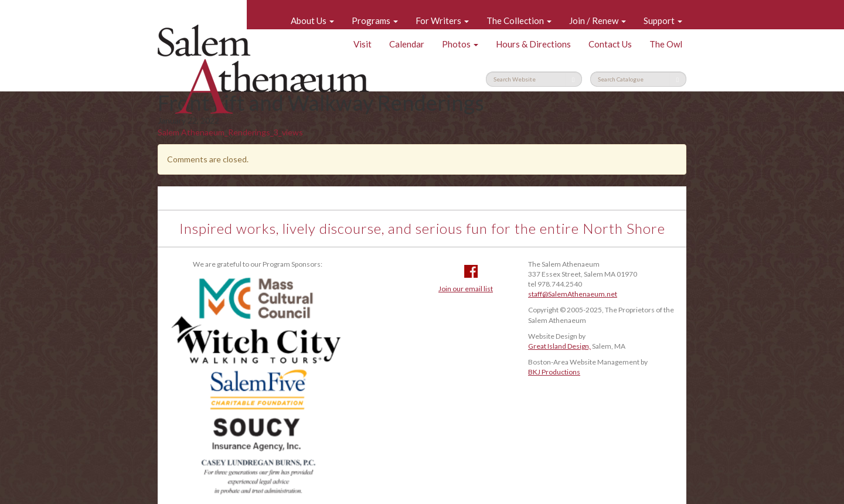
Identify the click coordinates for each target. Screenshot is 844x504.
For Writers (442, 21)
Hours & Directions (533, 44)
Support (663, 21)
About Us (312, 21)
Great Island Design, (559, 346)
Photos (460, 44)
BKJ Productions (554, 372)
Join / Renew (598, 21)
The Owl (666, 44)
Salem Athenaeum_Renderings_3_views (230, 132)
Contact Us (610, 44)
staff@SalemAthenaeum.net (573, 294)
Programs (375, 21)
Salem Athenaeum (263, 69)
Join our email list (466, 289)
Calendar (407, 44)
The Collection (519, 21)
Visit (363, 44)
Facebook (471, 271)
